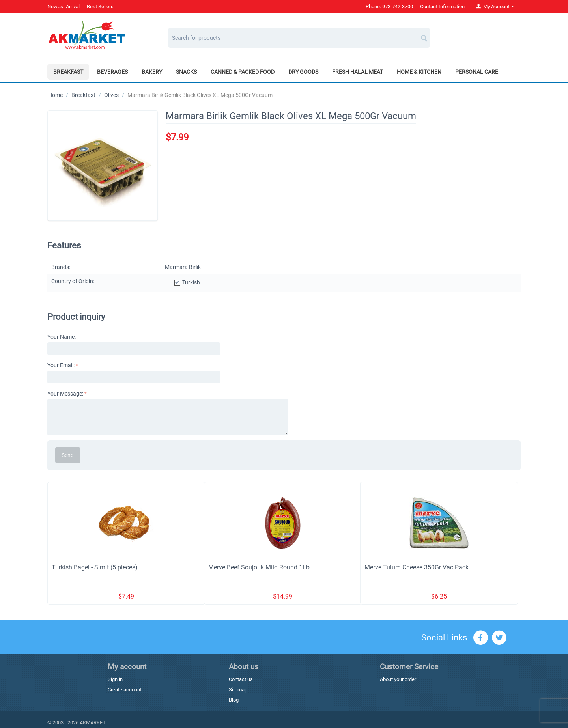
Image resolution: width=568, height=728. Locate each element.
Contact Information (442, 7)
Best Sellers (100, 7)
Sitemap (238, 690)
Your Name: (62, 337)
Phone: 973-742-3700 (389, 7)
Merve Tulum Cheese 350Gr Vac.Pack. (417, 567)
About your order (398, 679)
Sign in (115, 679)
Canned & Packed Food (243, 72)
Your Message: (65, 394)
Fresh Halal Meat (358, 72)
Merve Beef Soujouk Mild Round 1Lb (259, 567)
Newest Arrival (64, 7)
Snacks (186, 72)
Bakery (152, 72)
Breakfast (68, 72)
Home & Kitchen (419, 72)
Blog (234, 700)
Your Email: (61, 365)
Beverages (112, 72)
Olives (111, 95)
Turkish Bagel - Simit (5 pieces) (95, 567)
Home (55, 95)
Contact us (241, 679)
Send (68, 455)
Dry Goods (303, 72)
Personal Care (477, 72)
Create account (125, 690)
